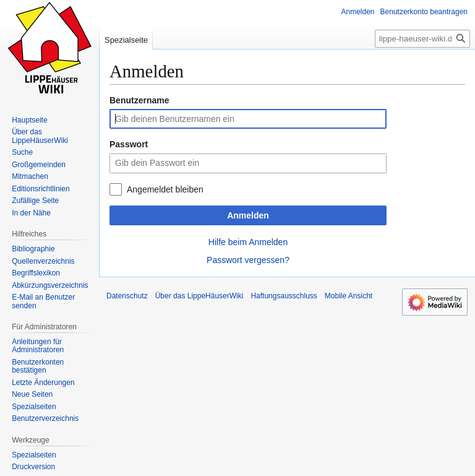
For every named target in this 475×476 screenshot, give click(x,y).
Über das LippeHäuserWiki (199, 296)
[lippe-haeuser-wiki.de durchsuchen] (422, 39)
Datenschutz (127, 296)
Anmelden (248, 215)
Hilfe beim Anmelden (248, 242)
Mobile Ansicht (349, 296)
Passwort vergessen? (248, 260)
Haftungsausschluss (284, 296)
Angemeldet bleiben (165, 189)
